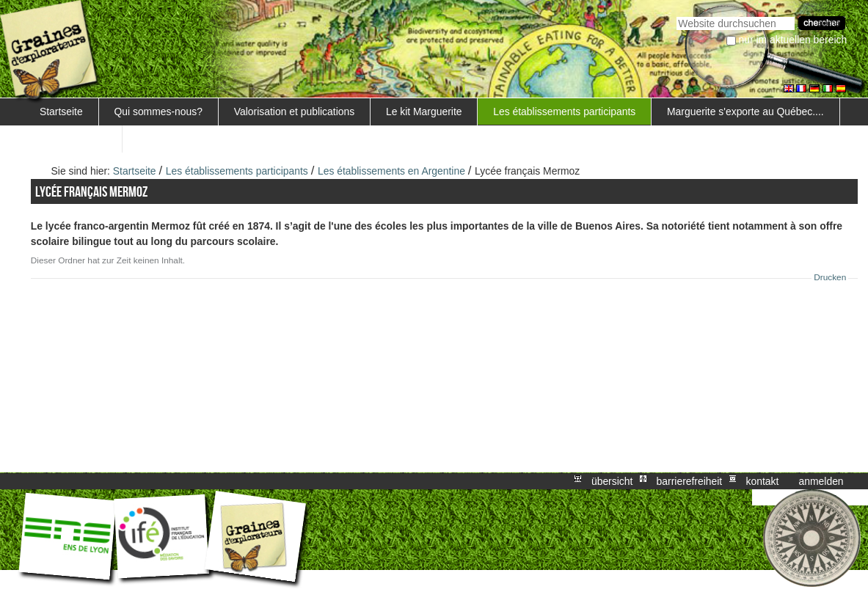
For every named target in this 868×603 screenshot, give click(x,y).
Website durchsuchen (676, 15)
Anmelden (821, 481)
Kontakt (762, 481)
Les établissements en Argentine (391, 171)
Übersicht (612, 481)
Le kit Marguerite (424, 112)
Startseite (61, 112)
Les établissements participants (564, 112)
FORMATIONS (73, 139)
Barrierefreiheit (690, 481)
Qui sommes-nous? (158, 112)
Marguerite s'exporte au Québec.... (745, 112)
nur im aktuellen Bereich (793, 40)
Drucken (830, 277)
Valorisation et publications (294, 112)
